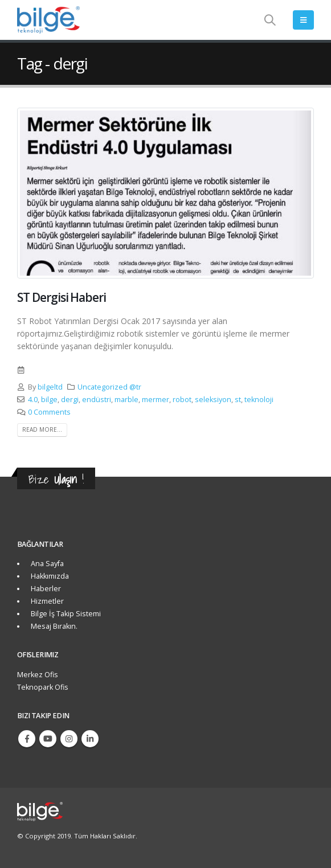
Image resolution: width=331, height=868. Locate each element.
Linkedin (90, 739)
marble (126, 400)
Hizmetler (46, 601)
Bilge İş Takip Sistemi (64, 614)
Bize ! (56, 479)
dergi (70, 400)
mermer (156, 400)
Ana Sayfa (46, 564)
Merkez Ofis (38, 675)
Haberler (44, 589)
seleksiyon (213, 400)
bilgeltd (50, 387)
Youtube (48, 739)
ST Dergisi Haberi (62, 297)
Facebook (27, 739)
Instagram (69, 739)
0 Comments (49, 412)
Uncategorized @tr (109, 387)
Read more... (42, 429)
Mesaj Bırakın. (52, 626)
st (238, 400)
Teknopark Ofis (43, 687)
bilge (49, 400)
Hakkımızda (48, 576)
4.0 (33, 400)
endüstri (97, 400)
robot (182, 400)
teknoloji (259, 400)
